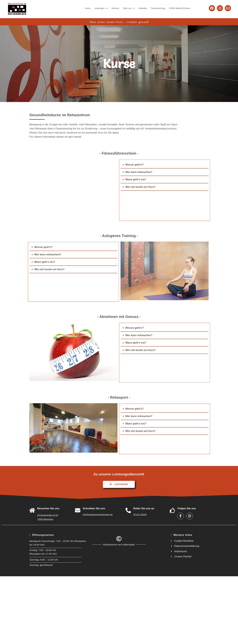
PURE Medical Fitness (180, 8)
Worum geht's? (135, 165)
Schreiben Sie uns (94, 508)
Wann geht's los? (136, 179)
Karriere (115, 8)
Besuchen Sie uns (48, 508)
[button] (101, 8)
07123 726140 (140, 515)
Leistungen (101, 8)
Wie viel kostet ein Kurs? (140, 187)
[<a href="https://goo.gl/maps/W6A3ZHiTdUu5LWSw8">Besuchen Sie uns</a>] (32, 510)
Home (88, 8)
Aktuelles (143, 8)
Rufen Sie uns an (144, 508)
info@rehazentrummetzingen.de (98, 515)
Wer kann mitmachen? (139, 172)
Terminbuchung (158, 8)
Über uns (129, 8)
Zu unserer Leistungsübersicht (119, 474)
